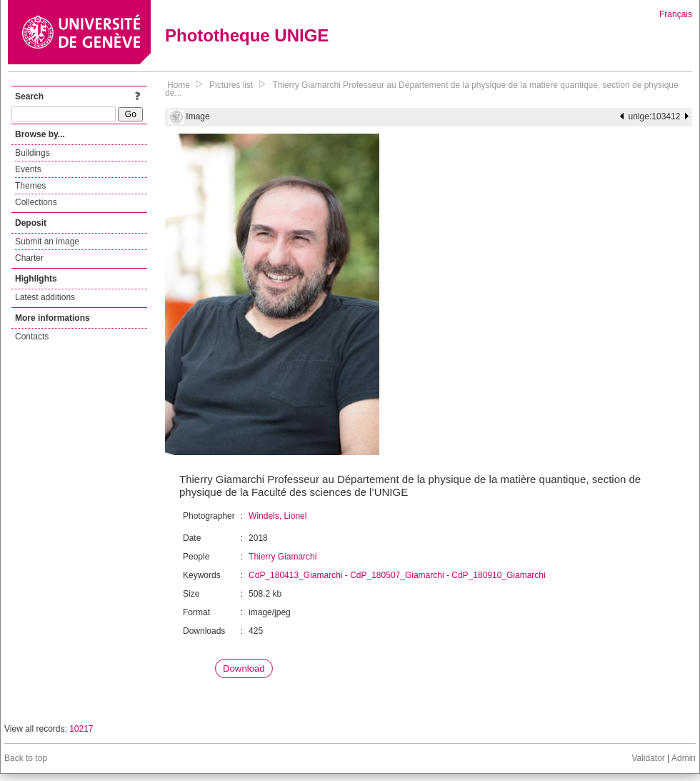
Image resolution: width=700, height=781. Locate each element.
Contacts (32, 337)
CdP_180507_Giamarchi (397, 575)
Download (244, 668)
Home (179, 85)
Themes (30, 186)
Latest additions (45, 297)
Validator (648, 758)
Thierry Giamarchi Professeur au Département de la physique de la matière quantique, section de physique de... (422, 89)
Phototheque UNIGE (247, 35)
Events (28, 169)
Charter (29, 258)
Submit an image (47, 242)
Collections (36, 202)
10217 (81, 729)
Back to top (26, 758)
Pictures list (231, 85)
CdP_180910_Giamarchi (498, 575)
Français (676, 14)
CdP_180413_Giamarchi (295, 575)
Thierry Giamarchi (282, 557)
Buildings (32, 153)
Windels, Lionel (277, 516)
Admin (684, 758)
